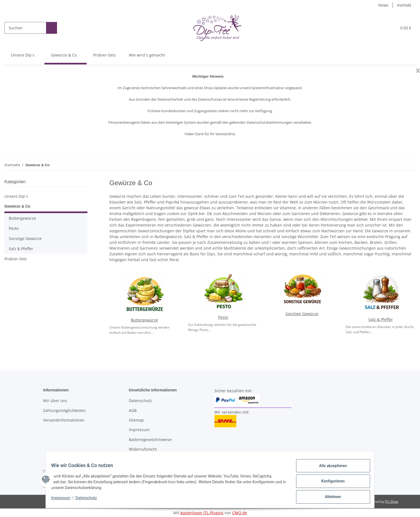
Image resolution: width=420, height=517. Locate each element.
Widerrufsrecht (143, 449)
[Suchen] (25, 28)
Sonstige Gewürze (302, 314)
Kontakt (404, 5)
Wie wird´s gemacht (150, 55)
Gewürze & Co (17, 206)
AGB (133, 410)
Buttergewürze (144, 320)
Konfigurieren (329, 483)
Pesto (223, 317)
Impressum (64, 500)
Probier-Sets (16, 259)
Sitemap (136, 420)
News (383, 5)
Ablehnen (329, 498)
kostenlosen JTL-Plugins (202, 513)
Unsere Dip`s (16, 196)
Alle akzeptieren (329, 469)
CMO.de (240, 513)
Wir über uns (55, 401)
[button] (367, 28)
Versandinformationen (64, 420)
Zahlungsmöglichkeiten (64, 410)
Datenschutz (90, 500)
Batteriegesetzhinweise (150, 440)
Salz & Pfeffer (381, 319)
